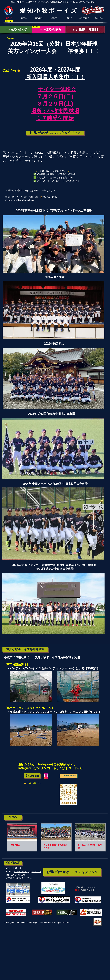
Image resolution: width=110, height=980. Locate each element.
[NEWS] (13, 817)
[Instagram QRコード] (68, 776)
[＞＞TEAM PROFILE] (85, 30)
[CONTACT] (13, 863)
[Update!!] (9, 21)
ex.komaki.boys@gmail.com (27, 872)
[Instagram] (32, 776)
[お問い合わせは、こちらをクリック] (55, 133)
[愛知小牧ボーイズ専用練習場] (25, 649)
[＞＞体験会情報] (49, 30)
